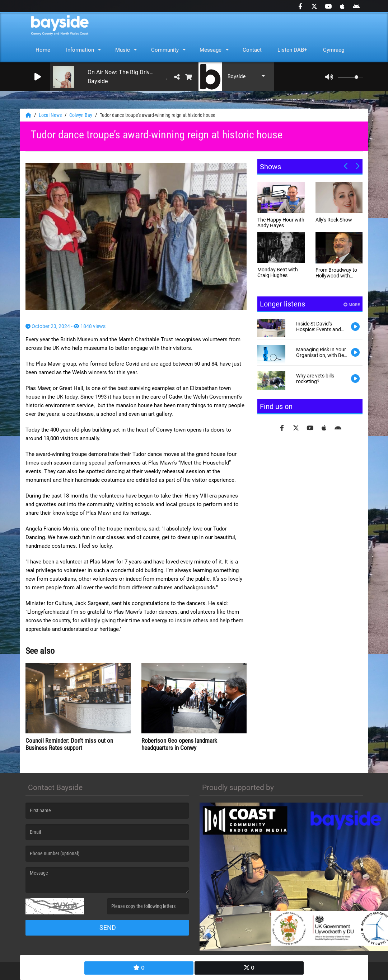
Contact (252, 50)
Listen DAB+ (292, 50)
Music (123, 50)
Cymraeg (334, 50)
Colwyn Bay (81, 115)
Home (43, 50)
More (352, 305)
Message (211, 50)
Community (165, 50)
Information (80, 50)
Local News (51, 115)
